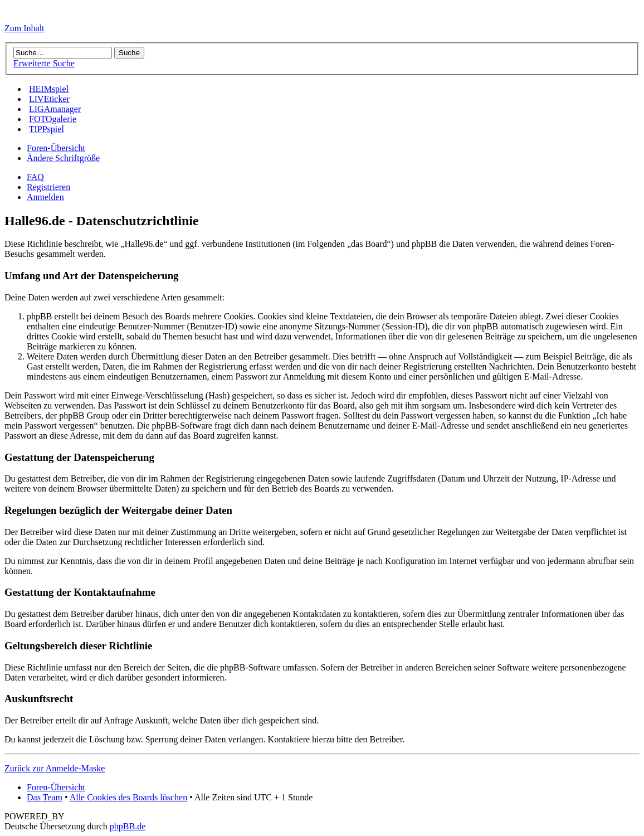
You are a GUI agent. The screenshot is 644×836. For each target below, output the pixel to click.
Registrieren (48, 187)
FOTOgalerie (53, 119)
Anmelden (45, 197)
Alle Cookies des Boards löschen (129, 797)
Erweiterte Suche (44, 63)
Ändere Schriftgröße (63, 158)
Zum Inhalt (25, 28)
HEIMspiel (49, 89)
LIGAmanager (55, 109)
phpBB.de (128, 826)
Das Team (45, 797)
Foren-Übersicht (56, 148)
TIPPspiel (47, 129)
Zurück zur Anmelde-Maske (55, 768)
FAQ (35, 177)
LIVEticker (49, 99)
